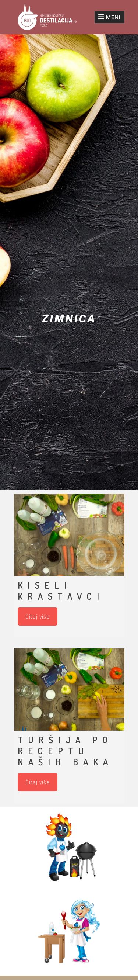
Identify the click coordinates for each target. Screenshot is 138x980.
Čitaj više (38, 617)
